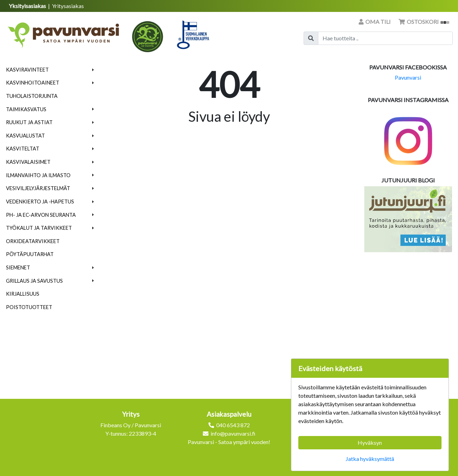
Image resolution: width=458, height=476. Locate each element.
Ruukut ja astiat (29, 122)
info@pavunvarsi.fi (233, 433)
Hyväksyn (370, 443)
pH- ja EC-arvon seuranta (41, 215)
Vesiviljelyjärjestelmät (38, 188)
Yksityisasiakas (28, 6)
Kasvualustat (25, 136)
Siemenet (18, 267)
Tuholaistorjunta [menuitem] (32, 96)
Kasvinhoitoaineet (33, 83)
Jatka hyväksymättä (370, 459)
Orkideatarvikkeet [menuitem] (33, 241)
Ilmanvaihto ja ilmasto (38, 175)
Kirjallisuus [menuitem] (23, 294)
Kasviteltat (23, 149)
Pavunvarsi (408, 77)
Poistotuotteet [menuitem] (29, 307)
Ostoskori (424, 22)
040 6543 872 (233, 425)
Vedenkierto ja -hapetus (40, 202)
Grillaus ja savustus (34, 281)
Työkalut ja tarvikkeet (39, 228)
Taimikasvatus (26, 109)
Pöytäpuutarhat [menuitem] (30, 254)
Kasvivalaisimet (28, 162)
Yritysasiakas (68, 6)
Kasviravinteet (27, 70)
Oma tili (375, 22)
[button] (93, 70)
